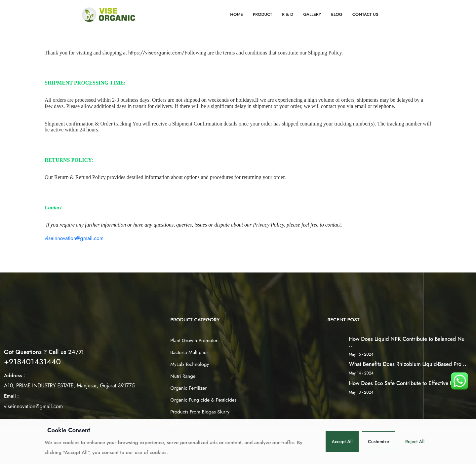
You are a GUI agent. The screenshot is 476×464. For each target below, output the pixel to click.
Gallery (312, 14)
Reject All (415, 442)
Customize (378, 442)
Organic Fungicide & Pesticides (203, 400)
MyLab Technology (190, 364)
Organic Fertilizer (188, 388)
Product (262, 14)
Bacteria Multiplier (189, 352)
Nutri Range (183, 376)
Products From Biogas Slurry (200, 412)
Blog (337, 14)
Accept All (342, 442)
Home (236, 14)
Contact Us (365, 14)
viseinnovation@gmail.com (74, 238)
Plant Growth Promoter (194, 340)
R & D (288, 14)
